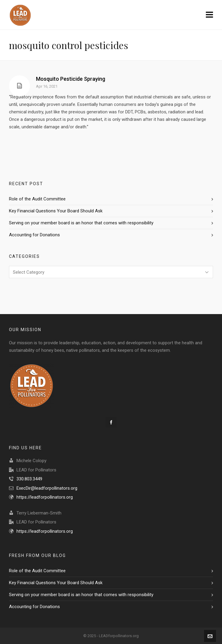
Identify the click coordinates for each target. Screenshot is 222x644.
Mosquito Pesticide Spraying (71, 79)
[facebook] (111, 422)
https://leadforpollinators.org (45, 497)
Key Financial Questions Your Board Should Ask (56, 211)
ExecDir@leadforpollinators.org (47, 488)
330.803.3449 (29, 479)
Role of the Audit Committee (37, 199)
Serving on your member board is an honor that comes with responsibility (81, 223)
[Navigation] (209, 15)
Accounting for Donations (34, 235)
